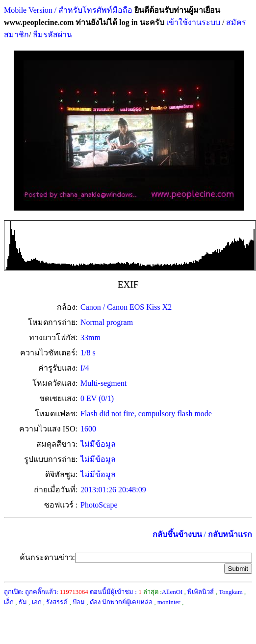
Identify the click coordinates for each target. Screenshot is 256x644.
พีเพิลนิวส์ (201, 592)
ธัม (23, 602)
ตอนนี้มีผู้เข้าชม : (116, 592)
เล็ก (9, 602)
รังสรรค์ (57, 602)
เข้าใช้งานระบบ (192, 22)
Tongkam (231, 592)
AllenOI (172, 592)
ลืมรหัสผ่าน (51, 35)
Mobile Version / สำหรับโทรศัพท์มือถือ (68, 10)
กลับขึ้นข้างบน (177, 534)
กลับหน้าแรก (230, 534)
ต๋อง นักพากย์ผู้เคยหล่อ (121, 602)
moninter (169, 602)
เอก (37, 602)
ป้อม (79, 602)
